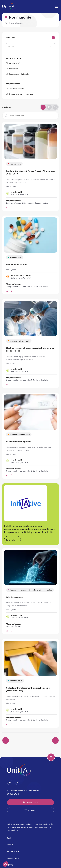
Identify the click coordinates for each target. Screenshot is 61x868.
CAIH (9, 838)
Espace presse (13, 851)
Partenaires (12, 858)
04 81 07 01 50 (30, 802)
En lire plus (11, 540)
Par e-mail (30, 810)
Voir (10, 207)
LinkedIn (10, 782)
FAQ (9, 845)
